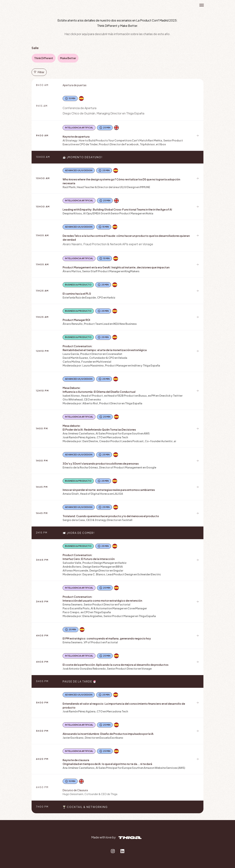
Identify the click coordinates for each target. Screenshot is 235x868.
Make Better (68, 58)
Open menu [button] (202, 5)
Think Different (44, 58)
